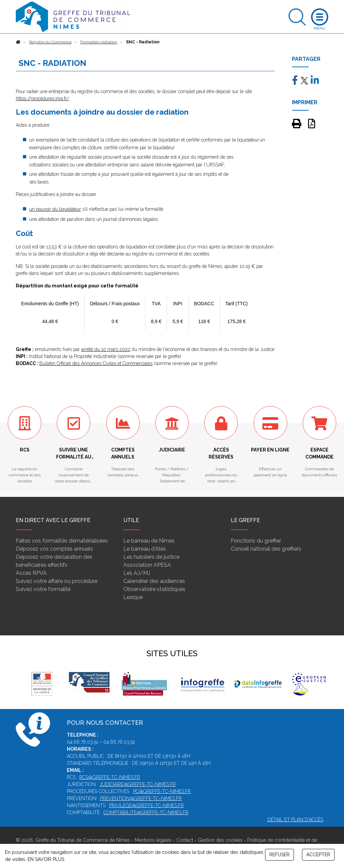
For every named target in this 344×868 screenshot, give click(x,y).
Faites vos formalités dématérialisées (62, 541)
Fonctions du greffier (256, 541)
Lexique (133, 597)
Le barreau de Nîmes (149, 541)
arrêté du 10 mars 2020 (106, 349)
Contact (185, 840)
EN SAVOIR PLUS (46, 859)
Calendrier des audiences (154, 581)
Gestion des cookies (220, 840)
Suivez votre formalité (43, 589)
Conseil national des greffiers (266, 549)
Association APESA (147, 565)
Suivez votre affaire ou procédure (57, 581)
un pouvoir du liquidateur (55, 209)
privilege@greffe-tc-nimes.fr (146, 805)
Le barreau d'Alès (145, 549)
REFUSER (279, 855)
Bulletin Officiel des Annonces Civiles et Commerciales (96, 363)
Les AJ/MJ (137, 573)
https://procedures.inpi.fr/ (42, 98)
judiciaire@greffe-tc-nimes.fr (138, 784)
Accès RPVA (31, 573)
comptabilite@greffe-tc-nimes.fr (146, 813)
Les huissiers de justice (151, 557)
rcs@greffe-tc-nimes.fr (110, 777)
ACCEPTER (318, 855)
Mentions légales (153, 840)
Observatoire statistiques (154, 589)
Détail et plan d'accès (295, 820)
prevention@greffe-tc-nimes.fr (141, 798)
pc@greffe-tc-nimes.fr (162, 791)
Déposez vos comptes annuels (54, 549)
